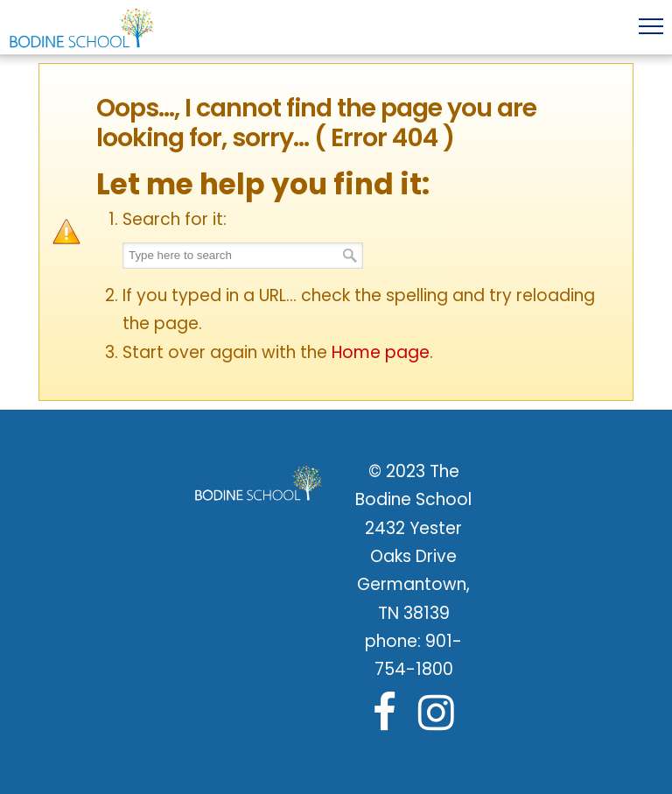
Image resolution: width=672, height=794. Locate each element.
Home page (381, 352)
